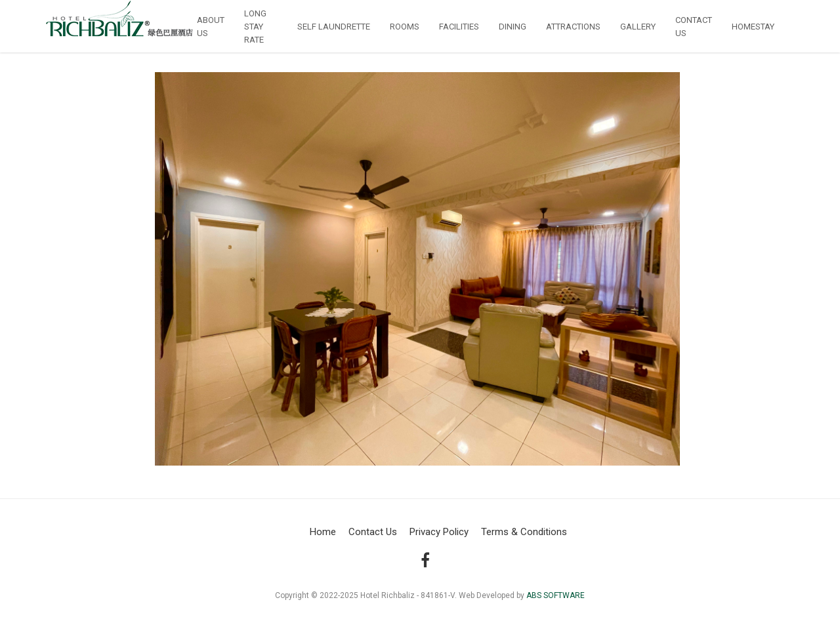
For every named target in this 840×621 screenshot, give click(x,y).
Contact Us (373, 532)
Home (323, 532)
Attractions (573, 27)
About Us (211, 27)
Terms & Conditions (524, 532)
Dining (513, 27)
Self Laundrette (334, 27)
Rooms (405, 27)
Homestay (753, 27)
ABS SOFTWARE (556, 595)
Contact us (694, 27)
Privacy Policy (439, 532)
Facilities (459, 27)
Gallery (638, 27)
